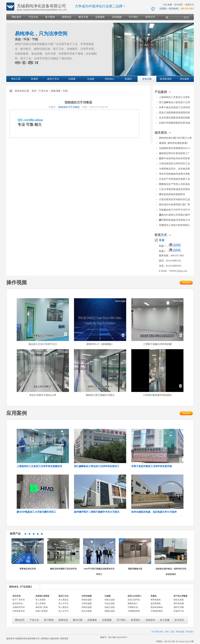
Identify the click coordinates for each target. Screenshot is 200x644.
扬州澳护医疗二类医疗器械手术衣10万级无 (97, 512)
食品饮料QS (18, 603)
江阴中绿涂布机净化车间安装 (174, 158)
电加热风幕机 (157, 607)
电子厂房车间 (19, 600)
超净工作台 (53, 79)
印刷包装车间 (19, 611)
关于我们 (134, 17)
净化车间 (17, 596)
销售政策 (64, 639)
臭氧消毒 (147, 79)
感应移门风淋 (42, 607)
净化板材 (184, 79)
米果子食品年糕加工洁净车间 (174, 107)
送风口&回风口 (135, 596)
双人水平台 (64, 611)
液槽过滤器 (110, 611)
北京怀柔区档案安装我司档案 (174, 118)
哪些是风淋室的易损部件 (172, 194)
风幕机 (128, 79)
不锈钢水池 (133, 607)
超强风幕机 (156, 603)
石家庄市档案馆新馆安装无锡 (174, 123)
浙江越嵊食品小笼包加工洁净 (174, 102)
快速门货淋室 (42, 611)
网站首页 (17, 17)
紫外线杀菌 (179, 603)
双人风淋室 (41, 603)
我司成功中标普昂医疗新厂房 (174, 205)
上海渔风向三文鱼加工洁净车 (174, 97)
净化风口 (109, 79)
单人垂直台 (64, 600)
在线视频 (117, 17)
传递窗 (72, 79)
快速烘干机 (179, 611)
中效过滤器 (110, 603)
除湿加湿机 (166, 79)
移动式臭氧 (179, 600)
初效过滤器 (110, 600)
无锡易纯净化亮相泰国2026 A (174, 148)
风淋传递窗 (87, 607)
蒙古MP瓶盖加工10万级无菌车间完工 (36, 512)
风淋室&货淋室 (42, 596)
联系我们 (136, 620)
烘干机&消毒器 (181, 596)
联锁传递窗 (87, 600)
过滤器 (91, 79)
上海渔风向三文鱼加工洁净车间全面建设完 (39, 466)
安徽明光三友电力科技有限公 (174, 225)
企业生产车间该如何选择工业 (174, 179)
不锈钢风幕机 (157, 611)
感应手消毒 (179, 607)
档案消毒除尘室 (135, 569)
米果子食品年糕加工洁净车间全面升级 (152, 466)
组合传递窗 (87, 611)
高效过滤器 (110, 607)
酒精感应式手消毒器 (69, 107)
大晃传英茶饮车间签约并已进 (174, 199)
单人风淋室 (41, 600)
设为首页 (179, 5)
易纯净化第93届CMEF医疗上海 (175, 138)
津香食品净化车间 (28, 569)
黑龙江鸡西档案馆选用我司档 (174, 113)
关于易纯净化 (157, 632)
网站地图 (180, 632)
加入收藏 (168, 5)
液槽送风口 (133, 603)
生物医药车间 (19, 607)
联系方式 (190, 5)
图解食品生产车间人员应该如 (174, 184)
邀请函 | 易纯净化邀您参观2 (173, 143)
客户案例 (50, 17)
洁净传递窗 (87, 596)
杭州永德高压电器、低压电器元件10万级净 (154, 512)
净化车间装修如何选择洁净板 (174, 174)
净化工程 (16, 79)
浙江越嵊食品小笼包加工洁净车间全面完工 (97, 466)
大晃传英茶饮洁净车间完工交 (174, 164)
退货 (173, 632)
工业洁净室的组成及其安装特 (174, 189)
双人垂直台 (64, 607)
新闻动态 (67, 17)
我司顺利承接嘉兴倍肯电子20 (174, 220)
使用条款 (45, 639)
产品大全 (33, 17)
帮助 (167, 632)
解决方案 (83, 17)
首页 (34, 91)
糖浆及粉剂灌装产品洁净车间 (63, 569)
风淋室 (34, 79)
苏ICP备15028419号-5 (118, 637)
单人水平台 (64, 603)
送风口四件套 (134, 600)
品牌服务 (100, 17)
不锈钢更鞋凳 (134, 611)
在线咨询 (186, 283)
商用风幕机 (156, 600)
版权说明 (55, 639)
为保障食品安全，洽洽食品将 (174, 169)
